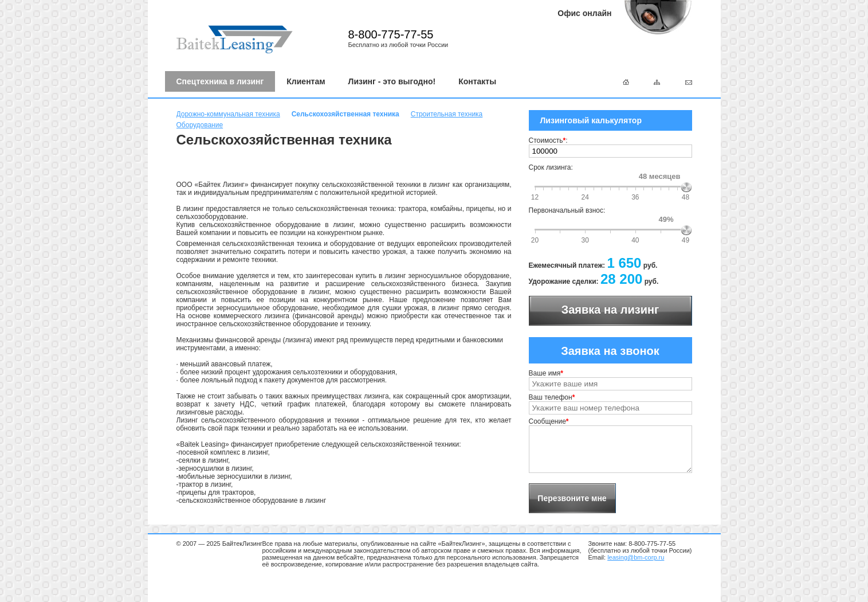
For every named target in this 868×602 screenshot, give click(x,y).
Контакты (477, 81)
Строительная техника (447, 114)
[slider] (686, 187)
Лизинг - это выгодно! (392, 81)
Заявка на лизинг (610, 310)
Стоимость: (548, 140)
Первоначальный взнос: (567, 210)
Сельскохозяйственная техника (345, 114)
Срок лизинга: (551, 167)
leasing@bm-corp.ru (636, 557)
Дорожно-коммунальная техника (228, 114)
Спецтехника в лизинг (220, 81)
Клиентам (306, 81)
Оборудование (200, 125)
